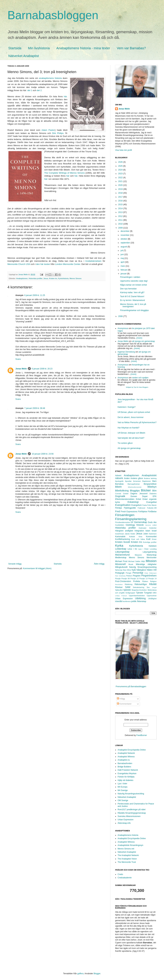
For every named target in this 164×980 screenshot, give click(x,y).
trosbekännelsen (94, 261)
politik (134, 601)
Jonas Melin (21, 369)
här (65, 96)
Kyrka (119, 546)
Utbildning (140, 598)
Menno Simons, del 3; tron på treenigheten (133, 305)
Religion (153, 581)
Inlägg (121, 699)
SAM (128, 587)
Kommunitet (151, 537)
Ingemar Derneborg (126, 352)
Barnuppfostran (134, 484)
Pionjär (118, 579)
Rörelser (119, 587)
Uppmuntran (152, 596)
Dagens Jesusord (139, 494)
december (125, 231)
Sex (148, 587)
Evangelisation (123, 505)
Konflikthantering (123, 539)
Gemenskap (141, 522)
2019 (121, 189)
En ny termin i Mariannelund (132, 300)
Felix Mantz (152, 505)
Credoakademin (125, 878)
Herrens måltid (151, 525)
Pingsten (137, 576)
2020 (121, 185)
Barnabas (119, 484)
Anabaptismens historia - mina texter (83, 48)
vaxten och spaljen (140, 378)
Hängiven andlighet (124, 531)
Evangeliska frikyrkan (127, 773)
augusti (124, 247)
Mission (151, 561)
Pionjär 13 (143, 579)
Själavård (119, 590)
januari (124, 274)
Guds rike (152, 522)
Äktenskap (141, 601)
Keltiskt (132, 537)
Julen (146, 534)
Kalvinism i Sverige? (127, 407)
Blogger (97, 974)
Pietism (129, 576)
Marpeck (138, 555)
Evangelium (137, 505)
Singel (154, 587)
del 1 (30, 90)
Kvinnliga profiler (150, 542)
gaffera (80, 974)
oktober (124, 239)
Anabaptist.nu (124, 760)
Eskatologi (133, 502)
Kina (140, 537)
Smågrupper (130, 593)
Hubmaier (143, 528)
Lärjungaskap (122, 552)
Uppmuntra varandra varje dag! (134, 281)
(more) (139, 338)
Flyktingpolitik (130, 508)
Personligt (138, 573)
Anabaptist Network (126, 753)
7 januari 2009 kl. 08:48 (35, 408)
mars (123, 266)
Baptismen (147, 481)
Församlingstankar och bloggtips (134, 310)
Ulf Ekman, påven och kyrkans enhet (134, 412)
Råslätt (153, 584)
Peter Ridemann (150, 573)
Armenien (137, 481)
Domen (134, 496)
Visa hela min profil (123, 150)
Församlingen (125, 515)
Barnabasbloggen (53, 15)
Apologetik (119, 481)
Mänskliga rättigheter (146, 564)
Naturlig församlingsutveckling (143, 567)
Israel (154, 531)
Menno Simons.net (126, 849)
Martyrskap (152, 555)
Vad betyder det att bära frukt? (131, 438)
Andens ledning (150, 478)
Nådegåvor (141, 570)
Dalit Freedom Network (128, 770)
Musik (131, 564)
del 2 (39, 90)
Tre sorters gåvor (125, 443)
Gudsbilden (120, 525)
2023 (121, 174)
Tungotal (148, 593)
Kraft (148, 539)
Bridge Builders (124, 767)
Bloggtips (135, 491)
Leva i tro (132, 549)
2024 (121, 170)
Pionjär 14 (152, 579)
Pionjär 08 (126, 579)
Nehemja (119, 570)
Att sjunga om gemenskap (129, 448)
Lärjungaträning (150, 552)
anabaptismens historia (50, 78)
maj (123, 258)
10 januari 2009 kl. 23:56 (43, 454)
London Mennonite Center (68, 264)
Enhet (138, 499)
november (125, 235)
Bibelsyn (152, 487)
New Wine (127, 570)
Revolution (119, 584)
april (123, 262)
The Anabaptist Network (128, 855)
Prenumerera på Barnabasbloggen (131, 687)
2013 (121, 212)
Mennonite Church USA (19, 264)
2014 (121, 209)
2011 (121, 220)
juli (122, 250)
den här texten (43, 264)
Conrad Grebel (122, 494)
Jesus (46, 278)
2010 (121, 224)
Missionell (120, 564)
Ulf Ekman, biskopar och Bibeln (131, 433)
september (126, 243)
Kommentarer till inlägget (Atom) (37, 568)
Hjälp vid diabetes (125, 780)
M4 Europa (123, 787)
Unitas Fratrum (121, 596)
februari (124, 270)
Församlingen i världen (130, 277)
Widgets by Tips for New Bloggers (137, 387)
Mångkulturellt (121, 567)
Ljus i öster (122, 784)
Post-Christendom (123, 581)
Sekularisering (138, 587)
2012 (121, 216)
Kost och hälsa (138, 539)
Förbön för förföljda (126, 777)
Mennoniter (152, 558)
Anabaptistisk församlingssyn (130, 845)
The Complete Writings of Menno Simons (64, 173)
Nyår (134, 570)
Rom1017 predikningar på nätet (132, 810)
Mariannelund (122, 555)
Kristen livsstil (123, 542)
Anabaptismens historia (128, 835)
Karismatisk (120, 537)
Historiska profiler (36, 278)
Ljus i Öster (144, 549)
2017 (121, 197)
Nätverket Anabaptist (24, 56)
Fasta (145, 505)
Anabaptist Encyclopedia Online (132, 750)
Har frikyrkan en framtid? (128, 428)
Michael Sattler (134, 561)
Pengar (129, 573)
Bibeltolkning (122, 491)
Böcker (146, 490)
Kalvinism (153, 534)
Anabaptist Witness (126, 757)
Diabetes (153, 494)
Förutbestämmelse (123, 522)
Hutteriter (153, 528)
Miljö (143, 561)
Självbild (127, 590)
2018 (121, 193)
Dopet (145, 496)
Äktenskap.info (124, 823)
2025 (121, 166)
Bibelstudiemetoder (135, 487)
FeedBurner (142, 735)
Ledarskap (121, 549)
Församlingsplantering (131, 519)
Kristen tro (53, 278)
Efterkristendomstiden (125, 499)
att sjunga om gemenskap (143, 341)
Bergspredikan (150, 484)
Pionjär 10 (135, 579)
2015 (121, 205)
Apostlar (128, 481)
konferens (127, 601)
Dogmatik (120, 496)
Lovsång (153, 549)
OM (155, 570)
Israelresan (120, 534)
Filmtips (119, 508)
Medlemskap (121, 558)
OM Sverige (123, 800)
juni (122, 254)
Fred (118, 511)
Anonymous (123, 328)
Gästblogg (130, 525)
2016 (121, 201)
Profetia (137, 581)
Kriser (154, 539)
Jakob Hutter (130, 534)
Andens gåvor (137, 478)
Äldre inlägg (99, 564)
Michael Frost (121, 561)
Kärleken (153, 546)
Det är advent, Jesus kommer (131, 417)
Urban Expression (124, 599)
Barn (154, 481)
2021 (121, 181)
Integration (139, 531)
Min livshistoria (39, 48)
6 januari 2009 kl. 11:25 (35, 295)
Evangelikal (151, 502)
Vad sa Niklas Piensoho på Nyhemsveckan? (137, 422)
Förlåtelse (152, 512)
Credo (120, 874)
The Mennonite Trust (127, 862)
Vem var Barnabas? (131, 48)
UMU (154, 593)
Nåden (150, 570)
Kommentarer (124, 704)
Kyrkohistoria (63, 278)
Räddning (129, 584)
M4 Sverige (123, 790)
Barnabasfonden (125, 763)
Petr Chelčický (120, 576)
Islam (148, 531)
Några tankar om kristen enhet (133, 285)
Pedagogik (120, 573)
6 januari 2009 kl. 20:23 (42, 369)
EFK (155, 496)
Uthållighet (152, 599)
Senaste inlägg (15, 564)
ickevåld (119, 601)
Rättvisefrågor (141, 584)
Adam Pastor (48, 130)
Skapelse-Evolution (139, 590)
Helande (140, 525)
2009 (121, 228)
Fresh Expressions (129, 512)
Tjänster (140, 593)
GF (132, 522)
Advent (118, 476)
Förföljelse (143, 512)
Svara (18, 359)
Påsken (145, 581)
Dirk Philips (58, 133)
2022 (121, 178)
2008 (121, 316)
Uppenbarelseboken (137, 596)
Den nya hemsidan (128, 289)
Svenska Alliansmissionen (129, 816)
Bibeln (118, 487)
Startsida (15, 48)
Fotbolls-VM (152, 508)
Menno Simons (76, 278)
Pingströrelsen (149, 576)
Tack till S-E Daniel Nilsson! (132, 296)
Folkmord (141, 508)
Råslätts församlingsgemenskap (132, 813)
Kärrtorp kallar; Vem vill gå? (132, 292)
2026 (121, 162)
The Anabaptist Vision (127, 859)
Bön (154, 491)
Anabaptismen (22, 278)
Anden (127, 478)
